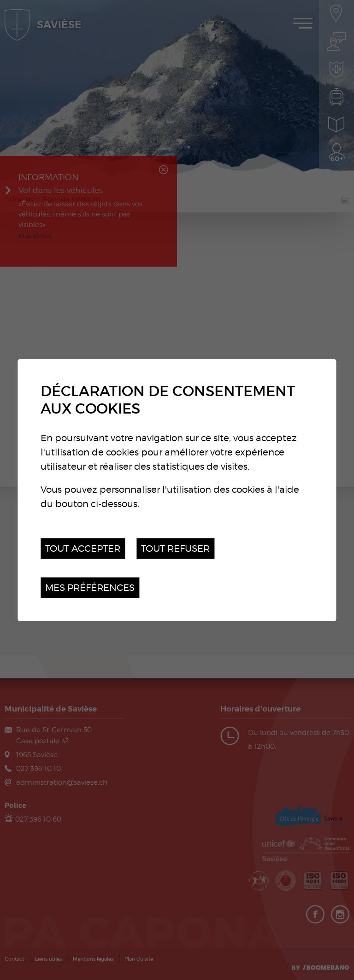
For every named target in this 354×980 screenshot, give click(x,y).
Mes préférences (90, 587)
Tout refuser (175, 548)
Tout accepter (83, 548)
